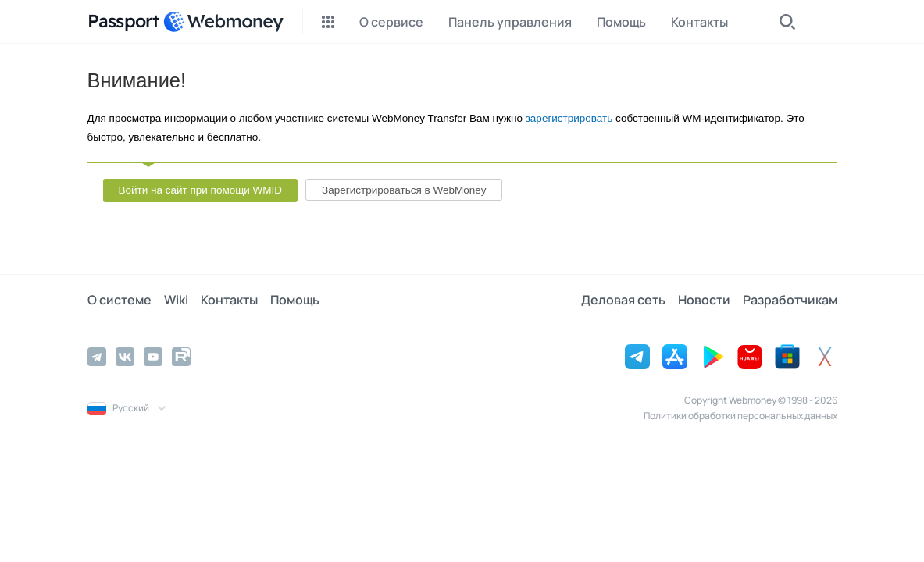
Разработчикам (790, 300)
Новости (704, 300)
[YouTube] (153, 357)
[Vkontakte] (125, 357)
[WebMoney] (223, 22)
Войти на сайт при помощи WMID (201, 190)
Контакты (229, 300)
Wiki (176, 300)
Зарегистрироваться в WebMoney (404, 190)
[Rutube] (181, 357)
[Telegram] (97, 357)
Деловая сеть (623, 300)
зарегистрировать (569, 118)
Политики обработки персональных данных (740, 416)
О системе (120, 300)
